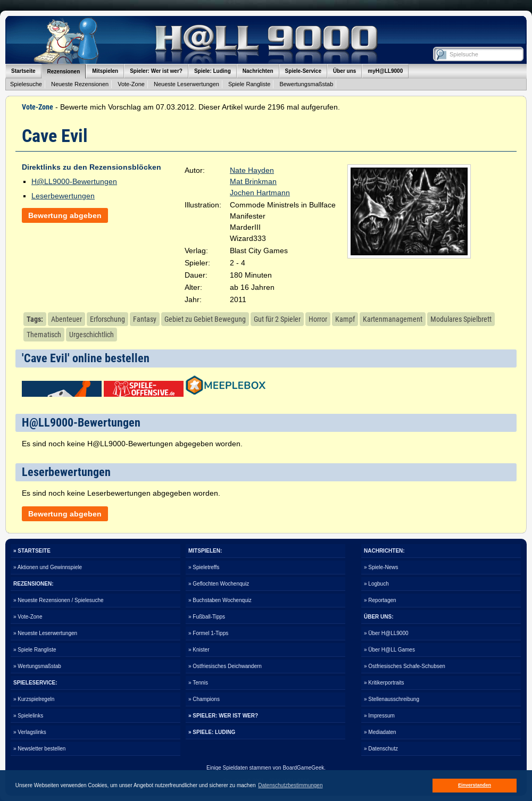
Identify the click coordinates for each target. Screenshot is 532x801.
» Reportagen (380, 600)
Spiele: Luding (213, 71)
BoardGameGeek (303, 768)
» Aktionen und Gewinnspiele (48, 567)
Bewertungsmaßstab (306, 84)
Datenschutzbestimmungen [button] (290, 785)
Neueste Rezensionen (80, 84)
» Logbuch (376, 584)
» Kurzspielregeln (34, 699)
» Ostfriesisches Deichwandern (225, 666)
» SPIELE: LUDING (212, 732)
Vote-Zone (131, 84)
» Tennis (198, 683)
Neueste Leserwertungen (186, 84)
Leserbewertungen (63, 196)
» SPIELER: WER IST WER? (223, 716)
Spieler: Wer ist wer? (156, 71)
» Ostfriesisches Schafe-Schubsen (405, 666)
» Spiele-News (381, 567)
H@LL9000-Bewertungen (74, 181)
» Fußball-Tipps (207, 617)
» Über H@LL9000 (386, 633)
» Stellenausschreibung (392, 699)
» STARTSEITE (32, 551)
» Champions (204, 699)
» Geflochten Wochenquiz (219, 584)
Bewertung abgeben (65, 215)
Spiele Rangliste (250, 84)
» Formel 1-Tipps (208, 633)
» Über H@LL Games (389, 650)
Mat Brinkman (253, 181)
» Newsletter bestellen (39, 749)
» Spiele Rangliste (35, 650)
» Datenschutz (381, 749)
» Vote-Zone (28, 617)
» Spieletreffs (204, 567)
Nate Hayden (252, 170)
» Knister (199, 650)
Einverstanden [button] (475, 785)
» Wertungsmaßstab (37, 666)
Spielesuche (26, 84)
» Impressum (379, 716)
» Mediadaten (380, 732)
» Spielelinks (28, 716)
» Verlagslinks (30, 732)
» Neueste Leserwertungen (45, 633)
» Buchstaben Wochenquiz (220, 600)
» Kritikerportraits (384, 683)
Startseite (23, 71)
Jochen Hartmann (260, 193)
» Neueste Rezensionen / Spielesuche (59, 600)
